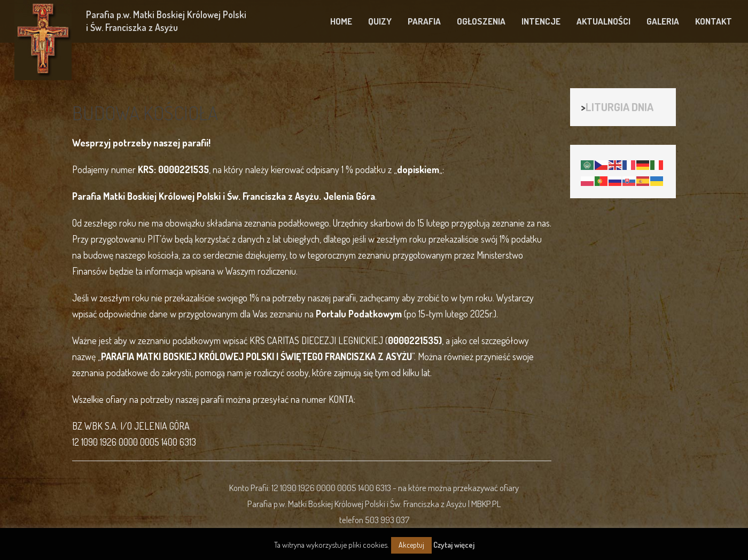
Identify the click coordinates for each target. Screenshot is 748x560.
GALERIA (663, 21)
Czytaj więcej (454, 545)
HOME (341, 21)
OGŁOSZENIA (481, 21)
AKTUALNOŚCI (603, 21)
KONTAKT (714, 21)
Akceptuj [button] (411, 545)
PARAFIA (424, 21)
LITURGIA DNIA (620, 107)
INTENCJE (541, 21)
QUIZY (380, 21)
